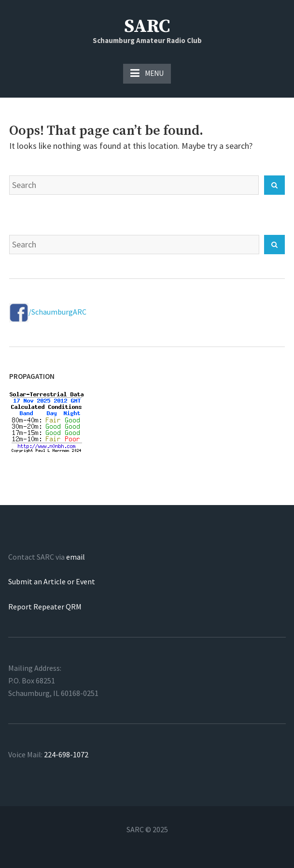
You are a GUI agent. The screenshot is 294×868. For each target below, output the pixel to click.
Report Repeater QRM (45, 607)
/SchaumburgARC (48, 312)
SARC (147, 27)
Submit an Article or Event (52, 581)
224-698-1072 (66, 754)
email (76, 557)
